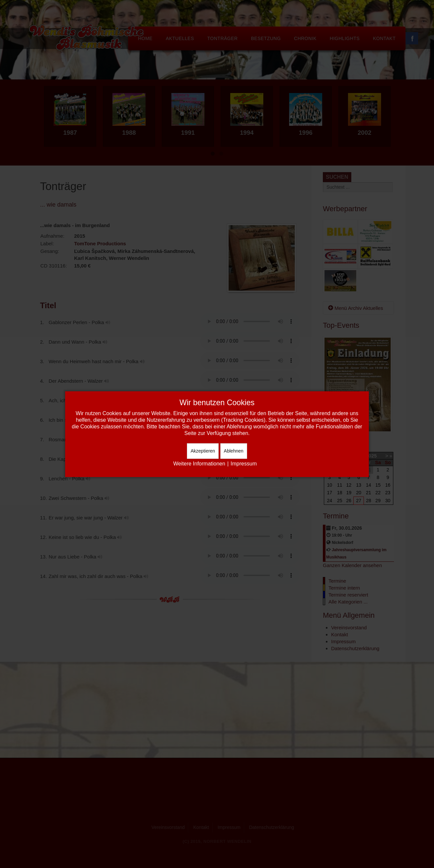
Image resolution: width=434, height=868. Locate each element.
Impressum (244, 464)
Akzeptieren (203, 451)
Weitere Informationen (199, 464)
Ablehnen (234, 451)
